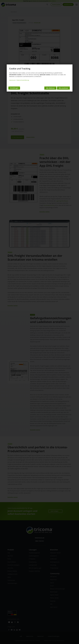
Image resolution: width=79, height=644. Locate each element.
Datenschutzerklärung (23, 80)
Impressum (12, 80)
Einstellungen (14, 88)
